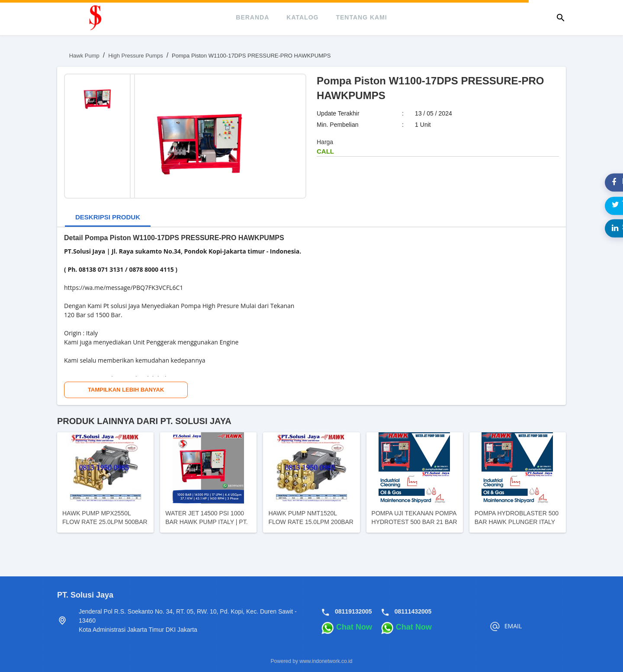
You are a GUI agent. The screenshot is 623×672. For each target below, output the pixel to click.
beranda (252, 17)
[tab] (108, 218)
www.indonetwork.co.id (326, 661)
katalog (302, 17)
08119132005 (353, 611)
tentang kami (361, 17)
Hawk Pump (84, 56)
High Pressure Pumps (135, 56)
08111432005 (413, 611)
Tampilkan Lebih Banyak (126, 390)
